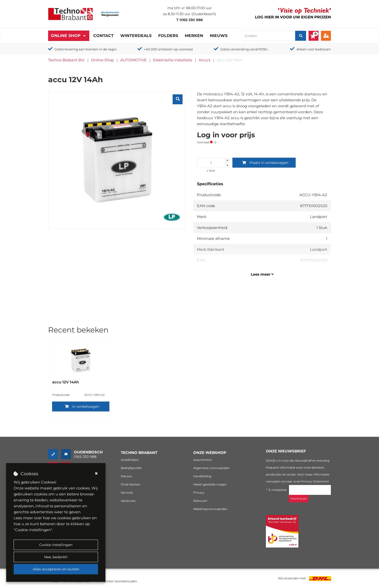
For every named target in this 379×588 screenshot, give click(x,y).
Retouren (200, 501)
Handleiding (202, 476)
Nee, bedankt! (56, 557)
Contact (103, 36)
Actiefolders (130, 460)
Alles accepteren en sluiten (56, 569)
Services (127, 493)
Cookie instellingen (56, 545)
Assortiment (203, 460)
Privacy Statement (315, 481)
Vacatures (128, 501)
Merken (194, 36)
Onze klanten (131, 484)
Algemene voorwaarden (211, 468)
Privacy (199, 493)
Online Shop (66, 36)
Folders (168, 36)
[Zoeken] (301, 36)
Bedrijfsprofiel (131, 468)
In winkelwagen (82, 406)
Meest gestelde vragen (210, 484)
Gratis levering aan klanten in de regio (85, 49)
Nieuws (219, 36)
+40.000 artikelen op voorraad (168, 49)
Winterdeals (136, 36)
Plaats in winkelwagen (265, 163)
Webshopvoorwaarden (210, 509)
